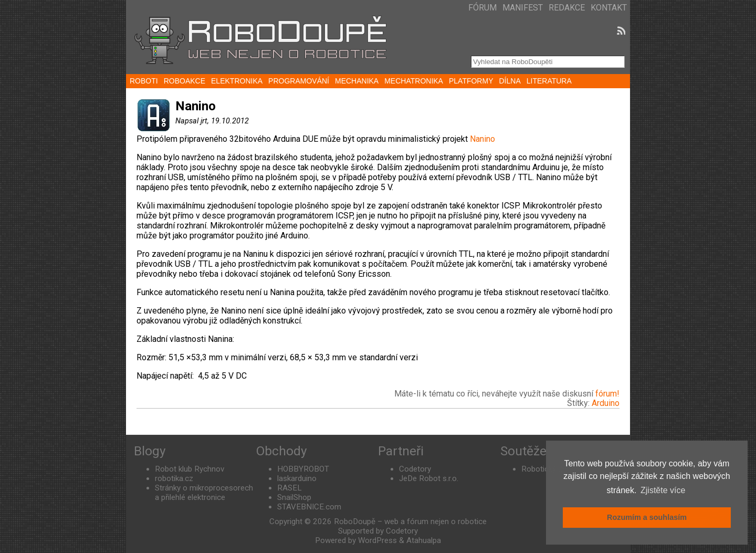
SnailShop (294, 497)
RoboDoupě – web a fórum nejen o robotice (410, 521)
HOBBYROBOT (303, 469)
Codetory (415, 469)
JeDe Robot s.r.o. (429, 478)
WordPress (377, 540)
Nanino (482, 139)
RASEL (290, 488)
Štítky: (579, 403)
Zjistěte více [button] (663, 490)
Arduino (606, 403)
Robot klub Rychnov (190, 469)
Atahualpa (424, 540)
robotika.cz (174, 478)
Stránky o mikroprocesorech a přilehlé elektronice (204, 493)
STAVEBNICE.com (309, 507)
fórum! (607, 394)
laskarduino (297, 478)
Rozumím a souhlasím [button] (647, 517)
